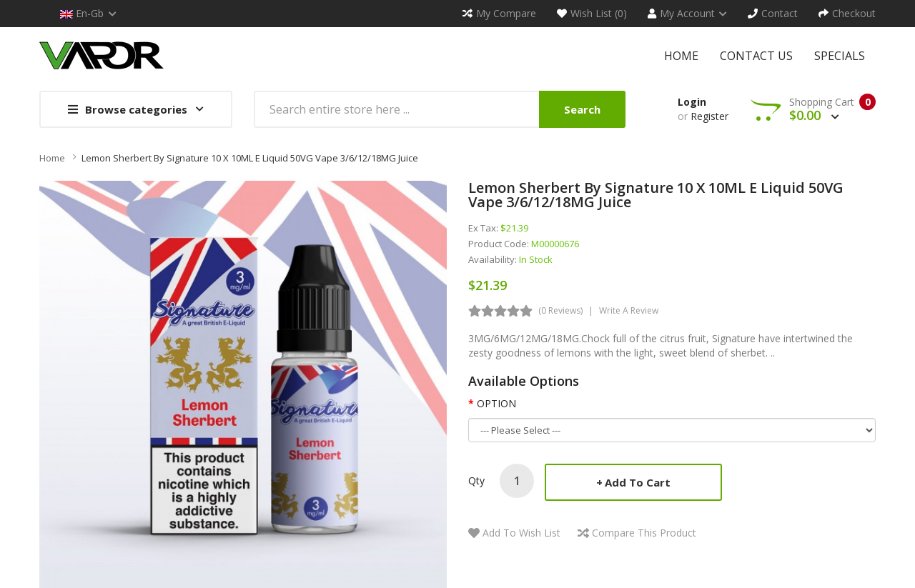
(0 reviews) (560, 310)
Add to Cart (638, 482)
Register (709, 116)
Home (52, 158)
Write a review (629, 310)
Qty (476, 480)
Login (692, 102)
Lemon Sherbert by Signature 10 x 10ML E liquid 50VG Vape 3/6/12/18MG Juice (250, 158)
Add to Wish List (521, 533)
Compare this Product (644, 533)
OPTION (496, 403)
